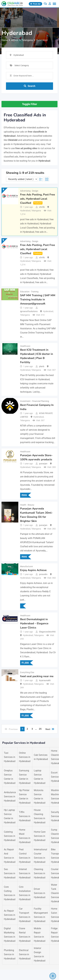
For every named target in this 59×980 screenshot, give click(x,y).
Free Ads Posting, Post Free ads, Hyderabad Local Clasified (38, 199)
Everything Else (27, 672)
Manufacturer (27, 566)
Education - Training (29, 292)
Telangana (36, 211)
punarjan (43, 464)
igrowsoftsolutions (29, 311)
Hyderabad (25, 211)
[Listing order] (22, 179)
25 (40, 729)
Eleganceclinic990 (47, 632)
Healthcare (25, 346)
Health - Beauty (27, 505)
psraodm (43, 574)
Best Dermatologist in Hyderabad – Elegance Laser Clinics (34, 623)
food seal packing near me (37, 676)
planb (42, 366)
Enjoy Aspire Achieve (33, 570)
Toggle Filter (30, 104)
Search (30, 86)
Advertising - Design (29, 191)
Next (50, 729)
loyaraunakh (45, 680)
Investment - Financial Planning (35, 401)
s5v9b (42, 207)
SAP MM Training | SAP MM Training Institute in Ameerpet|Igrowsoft (38, 299)
